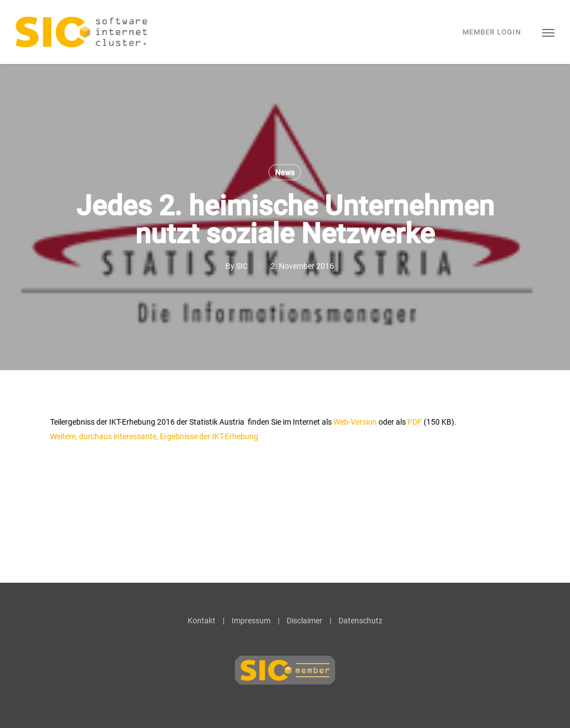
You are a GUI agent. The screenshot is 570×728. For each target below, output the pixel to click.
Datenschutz (360, 621)
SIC (242, 266)
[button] (548, 32)
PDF (415, 422)
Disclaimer (304, 621)
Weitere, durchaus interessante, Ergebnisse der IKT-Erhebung (154, 436)
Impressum (251, 621)
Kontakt (202, 621)
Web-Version (355, 422)
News (285, 173)
